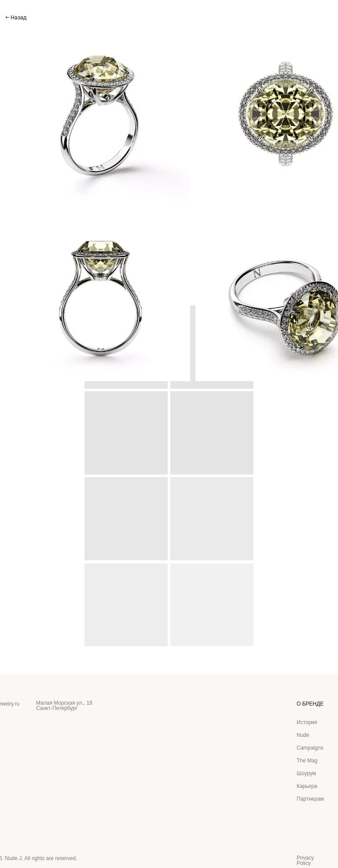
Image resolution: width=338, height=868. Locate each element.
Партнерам (310, 799)
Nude (303, 735)
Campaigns (310, 748)
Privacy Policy (305, 861)
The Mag (307, 761)
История (307, 722)
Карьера (307, 786)
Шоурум (306, 773)
